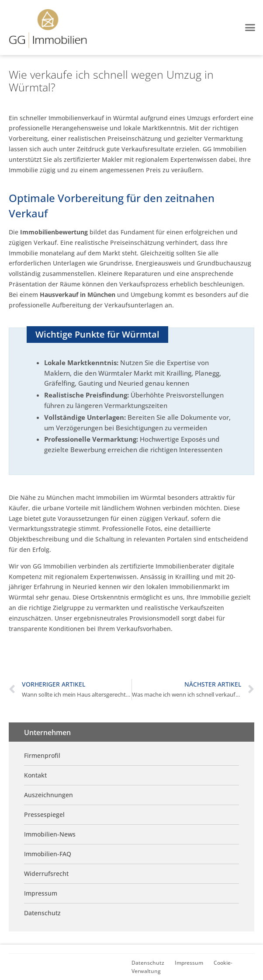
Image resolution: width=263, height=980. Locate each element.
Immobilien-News (50, 834)
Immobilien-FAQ (48, 854)
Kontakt (35, 775)
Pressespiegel (44, 814)
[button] (250, 28)
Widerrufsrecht (46, 874)
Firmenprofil (42, 755)
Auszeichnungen (48, 795)
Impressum (189, 963)
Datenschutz (148, 963)
